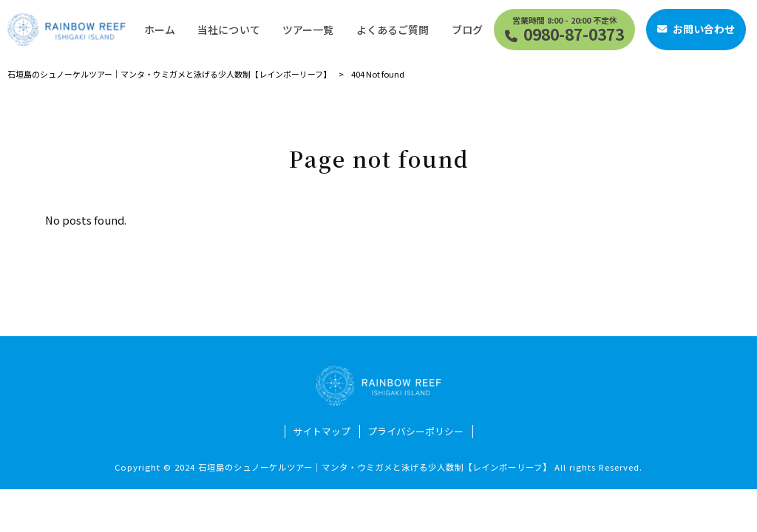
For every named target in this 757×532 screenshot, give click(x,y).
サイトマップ (322, 432)
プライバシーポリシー (415, 432)
